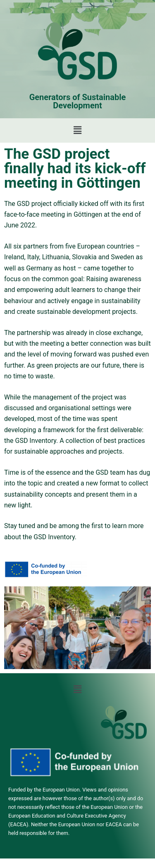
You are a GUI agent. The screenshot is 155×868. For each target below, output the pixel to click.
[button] (77, 130)
